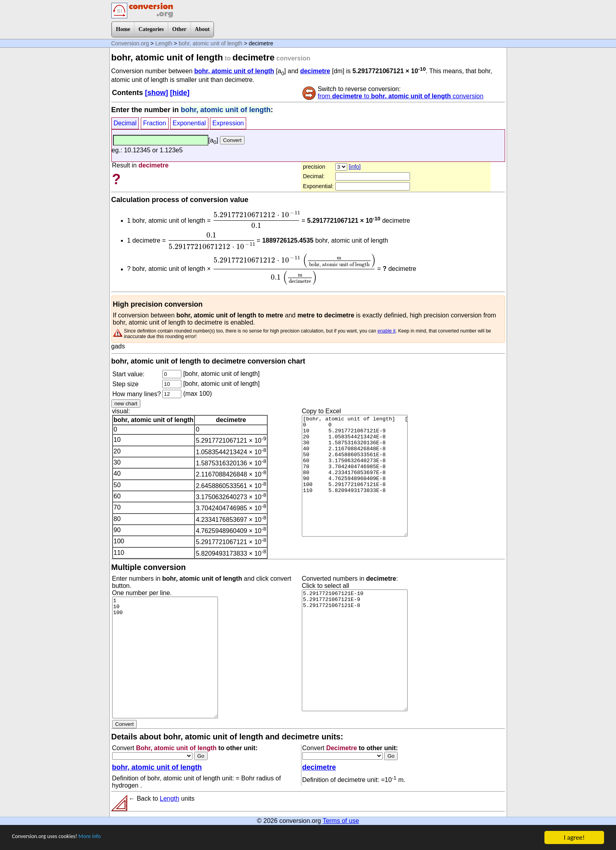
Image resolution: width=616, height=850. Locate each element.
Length (164, 43)
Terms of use (341, 821)
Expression (228, 123)
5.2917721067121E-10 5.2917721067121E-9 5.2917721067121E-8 (355, 650)
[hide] (180, 93)
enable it (386, 331)
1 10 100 (165, 657)
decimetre (315, 71)
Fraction (155, 123)
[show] (157, 93)
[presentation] (256, 220)
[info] (355, 167)
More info (106, 839)
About (202, 29)
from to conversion (401, 96)
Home (123, 29)
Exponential (189, 123)
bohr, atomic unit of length (210, 43)
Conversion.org (130, 43)
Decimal (125, 123)
